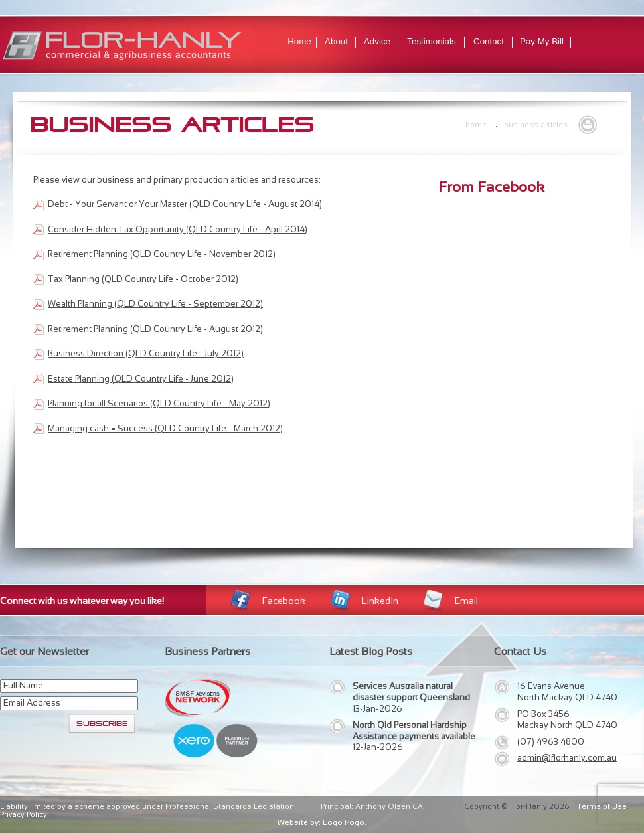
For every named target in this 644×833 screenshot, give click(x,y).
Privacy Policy (24, 814)
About (336, 41)
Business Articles (536, 125)
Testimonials (431, 41)
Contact (489, 41)
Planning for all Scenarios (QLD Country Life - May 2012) (159, 403)
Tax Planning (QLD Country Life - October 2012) (143, 279)
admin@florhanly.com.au (567, 758)
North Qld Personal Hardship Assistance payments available (414, 731)
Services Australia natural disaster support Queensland (411, 692)
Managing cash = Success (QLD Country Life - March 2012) (165, 428)
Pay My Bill (542, 41)
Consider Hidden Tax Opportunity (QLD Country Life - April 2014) (178, 229)
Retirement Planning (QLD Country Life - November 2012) (162, 254)
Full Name (23, 685)
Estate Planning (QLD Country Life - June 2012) (141, 379)
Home (299, 41)
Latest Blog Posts (371, 651)
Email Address (32, 703)
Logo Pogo (344, 822)
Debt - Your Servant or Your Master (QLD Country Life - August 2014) (185, 204)
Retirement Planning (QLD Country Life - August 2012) (155, 329)
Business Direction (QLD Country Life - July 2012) (146, 353)
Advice (377, 41)
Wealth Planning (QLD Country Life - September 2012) (155, 304)
